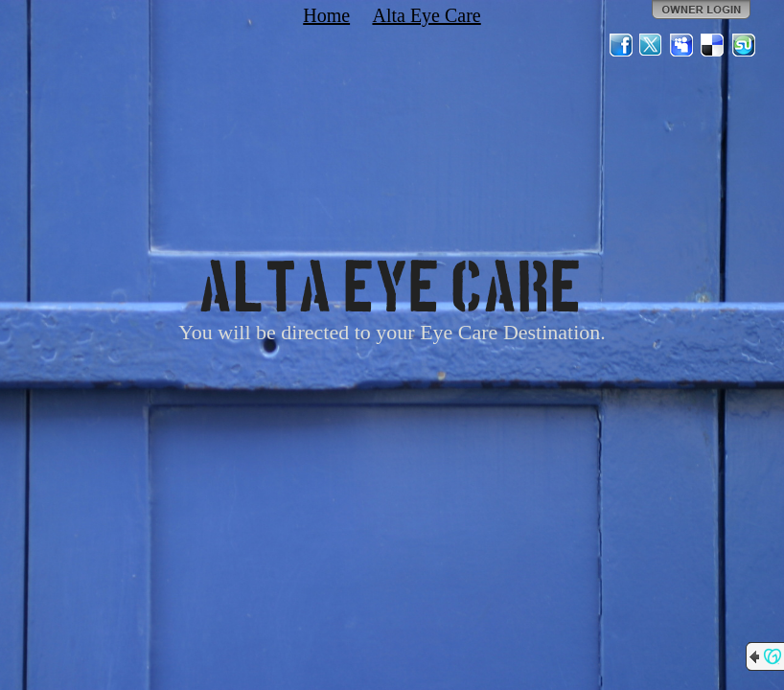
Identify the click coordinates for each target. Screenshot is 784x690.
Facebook (621, 45)
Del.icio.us (713, 45)
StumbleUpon (744, 45)
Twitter (652, 45)
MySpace (682, 45)
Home (326, 15)
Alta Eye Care (426, 15)
